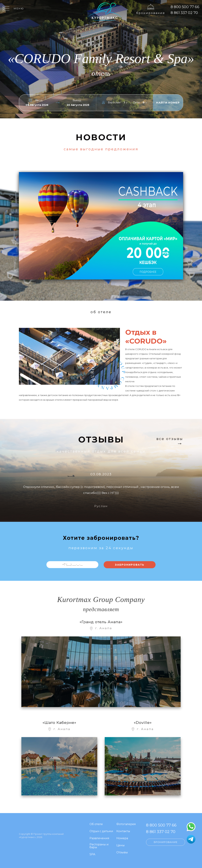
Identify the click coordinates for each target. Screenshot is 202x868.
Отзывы (122, 853)
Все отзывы (170, 439)
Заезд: (39, 100)
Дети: (136, 102)
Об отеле (96, 824)
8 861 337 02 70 (184, 13)
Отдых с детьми (101, 831)
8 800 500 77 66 (185, 7)
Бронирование (151, 13)
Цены (121, 845)
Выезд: (77, 100)
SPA (92, 854)
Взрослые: (114, 102)
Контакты (123, 831)
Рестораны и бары (99, 846)
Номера (122, 838)
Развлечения (99, 838)
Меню (19, 8)
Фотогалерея (126, 824)
